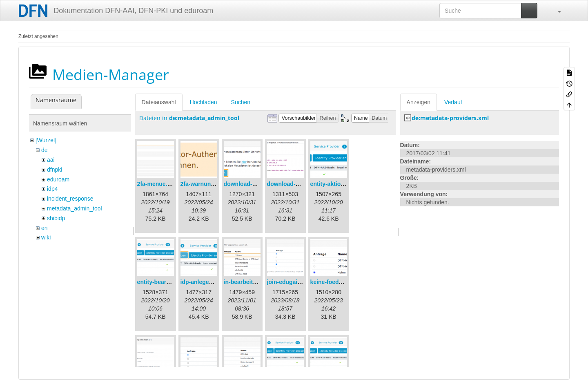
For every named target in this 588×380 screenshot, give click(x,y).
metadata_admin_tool (75, 208)
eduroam (58, 179)
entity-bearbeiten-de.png (170, 282)
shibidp (56, 218)
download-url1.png (249, 184)
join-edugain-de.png (294, 282)
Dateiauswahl (159, 102)
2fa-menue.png (158, 184)
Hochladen (204, 102)
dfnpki (55, 170)
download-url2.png (293, 184)
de (45, 150)
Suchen (241, 102)
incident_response (70, 199)
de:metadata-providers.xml (450, 118)
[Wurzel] (46, 140)
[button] (555, 11)
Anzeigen (419, 102)
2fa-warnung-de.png (208, 184)
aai (51, 160)
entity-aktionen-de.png (341, 184)
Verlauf (453, 102)
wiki (46, 237)
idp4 (52, 189)
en (45, 228)
